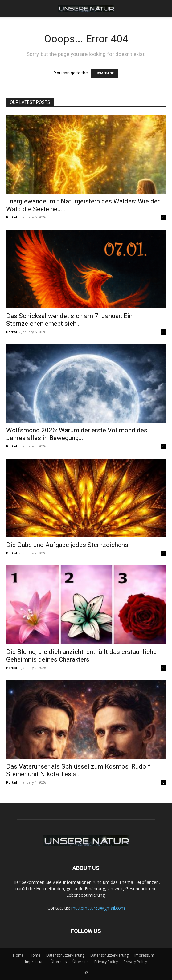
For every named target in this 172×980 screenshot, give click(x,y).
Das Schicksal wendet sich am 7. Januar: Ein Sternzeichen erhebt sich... (69, 320)
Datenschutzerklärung (65, 955)
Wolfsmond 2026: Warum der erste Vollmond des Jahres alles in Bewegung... (77, 434)
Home (18, 955)
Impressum (144, 955)
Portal (12, 217)
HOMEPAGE (104, 73)
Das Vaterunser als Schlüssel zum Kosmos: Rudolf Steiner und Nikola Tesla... (78, 770)
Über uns (59, 962)
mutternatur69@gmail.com (98, 908)
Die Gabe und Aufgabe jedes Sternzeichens (67, 545)
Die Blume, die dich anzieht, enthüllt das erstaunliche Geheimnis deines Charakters (81, 656)
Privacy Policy (106, 962)
